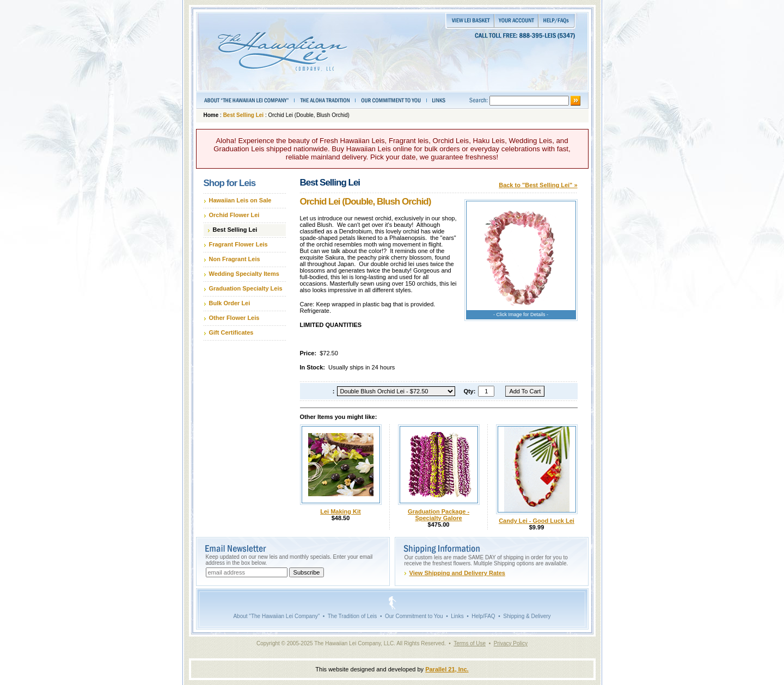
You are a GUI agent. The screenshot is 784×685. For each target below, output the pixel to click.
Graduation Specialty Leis (246, 288)
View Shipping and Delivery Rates (457, 573)
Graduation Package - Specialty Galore (439, 515)
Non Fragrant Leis (235, 259)
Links (457, 616)
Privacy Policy (511, 643)
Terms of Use (470, 643)
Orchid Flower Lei (234, 215)
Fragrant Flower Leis (238, 244)
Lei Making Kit (341, 511)
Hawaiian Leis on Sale (240, 200)
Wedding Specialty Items (244, 274)
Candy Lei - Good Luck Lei (537, 521)
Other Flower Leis (234, 318)
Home (211, 115)
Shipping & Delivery (527, 616)
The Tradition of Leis (353, 616)
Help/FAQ (483, 616)
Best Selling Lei (243, 115)
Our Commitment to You (414, 616)
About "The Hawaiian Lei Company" (276, 616)
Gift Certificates (231, 332)
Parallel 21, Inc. (447, 669)
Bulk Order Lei (230, 303)
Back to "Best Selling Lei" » (538, 185)
